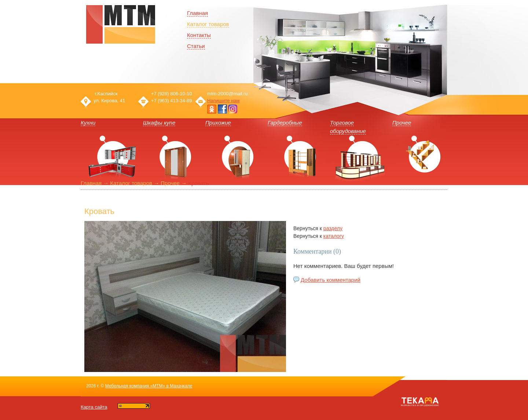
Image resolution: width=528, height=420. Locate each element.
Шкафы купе (159, 123)
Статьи (196, 46)
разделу (333, 228)
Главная (91, 183)
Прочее (402, 123)
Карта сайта (94, 407)
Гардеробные (285, 123)
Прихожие (218, 123)
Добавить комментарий (331, 280)
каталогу (334, 236)
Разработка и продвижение (420, 405)
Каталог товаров (208, 24)
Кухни (88, 123)
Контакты (199, 35)
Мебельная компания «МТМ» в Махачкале (149, 386)
